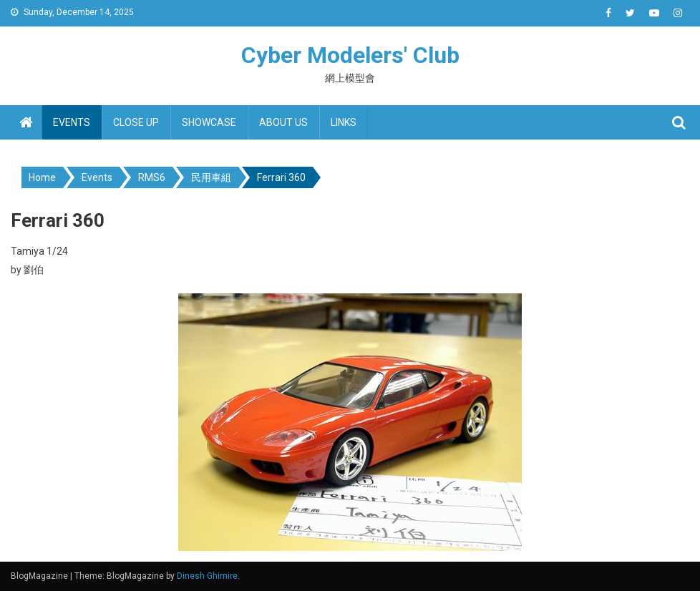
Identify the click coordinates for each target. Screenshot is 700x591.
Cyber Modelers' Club (350, 55)
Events (72, 122)
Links (344, 122)
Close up (136, 122)
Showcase (209, 122)
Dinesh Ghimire (207, 576)
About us (283, 122)
